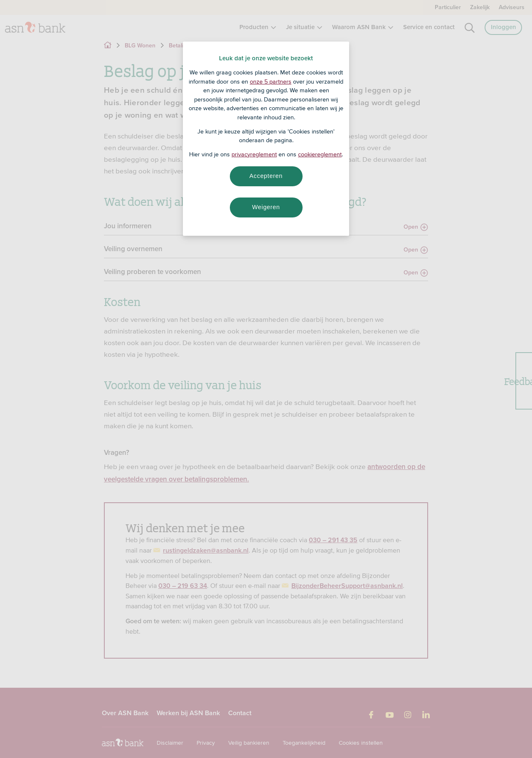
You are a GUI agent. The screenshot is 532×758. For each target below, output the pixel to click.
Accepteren (266, 176)
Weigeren (266, 207)
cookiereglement (320, 154)
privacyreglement (254, 154)
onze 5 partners (271, 81)
